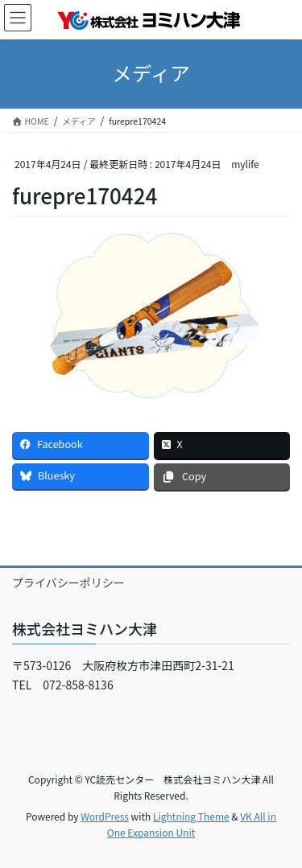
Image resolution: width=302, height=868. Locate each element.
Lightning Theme (191, 816)
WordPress (105, 816)
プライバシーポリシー (68, 582)
